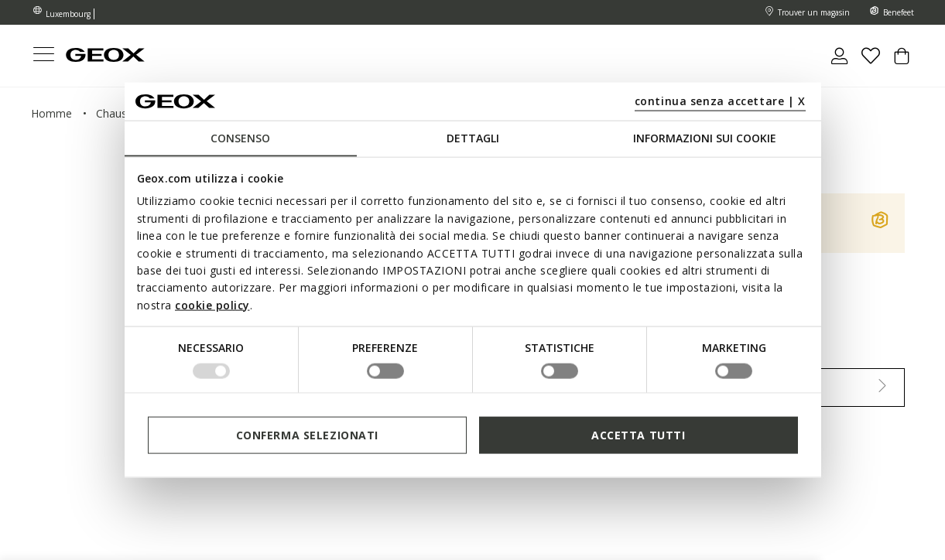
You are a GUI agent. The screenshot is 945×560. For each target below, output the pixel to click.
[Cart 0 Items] (902, 62)
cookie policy (212, 304)
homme (51, 113)
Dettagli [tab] (473, 138)
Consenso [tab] (240, 138)
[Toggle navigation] (43, 56)
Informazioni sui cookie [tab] (705, 138)
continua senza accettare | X (720, 100)
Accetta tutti (638, 434)
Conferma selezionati (307, 434)
